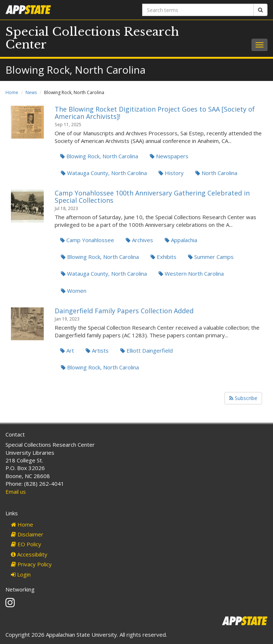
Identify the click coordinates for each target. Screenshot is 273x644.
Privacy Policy (31, 564)
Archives (139, 240)
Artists (97, 350)
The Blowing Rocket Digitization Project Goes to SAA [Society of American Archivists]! (155, 113)
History (171, 173)
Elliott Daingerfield (147, 350)
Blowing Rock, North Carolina (99, 156)
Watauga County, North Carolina (104, 173)
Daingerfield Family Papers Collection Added (124, 311)
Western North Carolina (191, 273)
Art (67, 350)
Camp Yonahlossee (87, 240)
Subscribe (243, 398)
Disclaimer (27, 534)
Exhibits (163, 257)
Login (21, 574)
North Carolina (216, 173)
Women (74, 291)
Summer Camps (211, 257)
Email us (16, 492)
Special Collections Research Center (92, 38)
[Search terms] (198, 10)
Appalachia (181, 240)
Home (12, 92)
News (31, 92)
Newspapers (169, 156)
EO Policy (26, 544)
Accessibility (29, 554)
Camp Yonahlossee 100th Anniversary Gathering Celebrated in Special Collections (152, 197)
